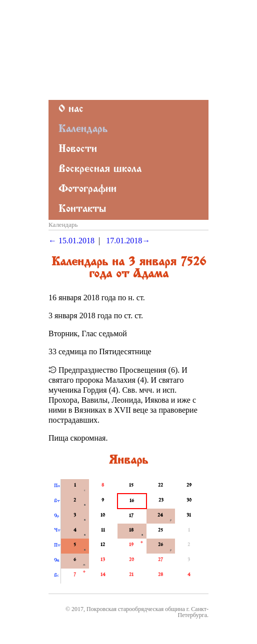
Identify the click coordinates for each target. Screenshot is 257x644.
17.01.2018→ (128, 241)
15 (131, 486)
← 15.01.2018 (71, 241)
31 (189, 516)
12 (103, 545)
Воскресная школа (100, 170)
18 (131, 531)
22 (160, 486)
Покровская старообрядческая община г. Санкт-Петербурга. (147, 612)
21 (131, 575)
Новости (78, 150)
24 (160, 516)
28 (160, 575)
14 (103, 575)
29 (189, 486)
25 (160, 531)
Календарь (83, 130)
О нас (71, 110)
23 (161, 501)
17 (131, 516)
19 (131, 545)
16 (132, 501)
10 (103, 516)
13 (103, 560)
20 (131, 560)
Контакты (82, 210)
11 (103, 531)
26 (160, 545)
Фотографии (87, 190)
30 (189, 501)
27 (160, 560)
